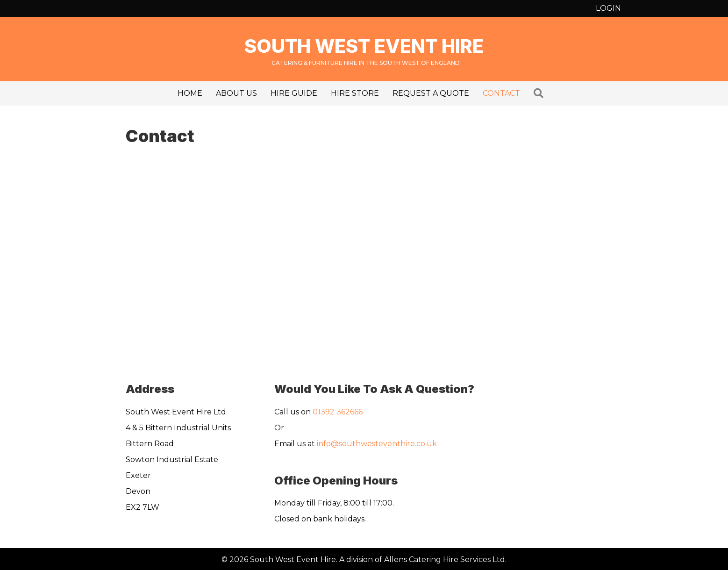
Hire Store (355, 93)
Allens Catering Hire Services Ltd (445, 559)
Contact (501, 93)
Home (190, 93)
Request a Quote (431, 93)
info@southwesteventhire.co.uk (377, 444)
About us (236, 93)
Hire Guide (294, 93)
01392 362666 (338, 412)
